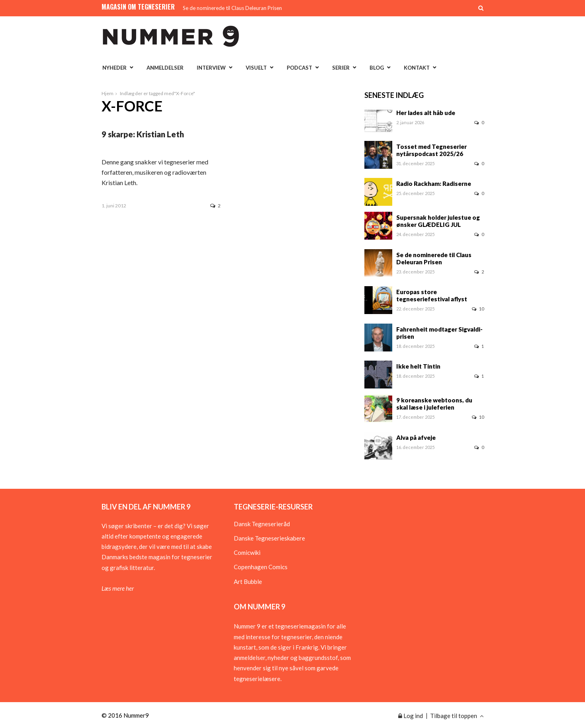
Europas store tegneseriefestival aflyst (432, 295)
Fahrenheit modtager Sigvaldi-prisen (439, 333)
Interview (211, 68)
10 (478, 309)
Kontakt (417, 68)
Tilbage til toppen (457, 716)
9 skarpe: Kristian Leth (143, 134)
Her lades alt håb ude (426, 113)
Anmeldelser (165, 68)
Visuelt (256, 68)
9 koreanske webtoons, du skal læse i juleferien (434, 404)
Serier (341, 68)
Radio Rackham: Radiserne (434, 183)
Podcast (299, 68)
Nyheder (114, 68)
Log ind (411, 716)
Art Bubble (248, 582)
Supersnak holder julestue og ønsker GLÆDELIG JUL (438, 221)
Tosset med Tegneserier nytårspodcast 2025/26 (431, 150)
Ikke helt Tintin (418, 366)
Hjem (108, 93)
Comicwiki (247, 552)
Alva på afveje (416, 437)
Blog (377, 68)
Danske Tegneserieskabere (269, 538)
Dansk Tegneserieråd (262, 524)
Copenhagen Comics (261, 567)
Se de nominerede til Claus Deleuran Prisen (232, 8)
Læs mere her (118, 588)
